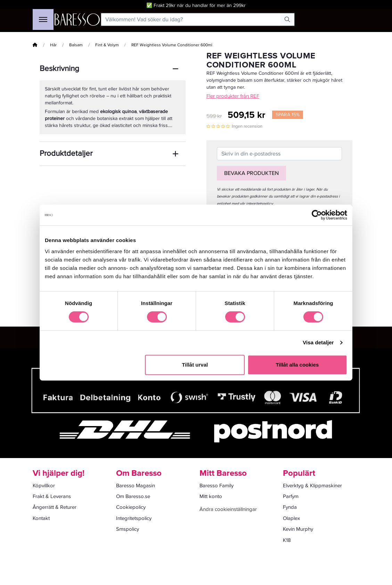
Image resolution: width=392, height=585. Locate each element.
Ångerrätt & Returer (55, 507)
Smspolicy (128, 529)
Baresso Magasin (136, 486)
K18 (287, 540)
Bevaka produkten (251, 173)
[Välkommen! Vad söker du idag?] (191, 19)
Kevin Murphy (298, 529)
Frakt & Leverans (52, 496)
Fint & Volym (107, 45)
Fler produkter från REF (233, 96)
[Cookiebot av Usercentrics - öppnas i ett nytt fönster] (317, 215)
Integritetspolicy (134, 518)
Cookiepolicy (131, 507)
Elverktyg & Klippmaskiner (312, 486)
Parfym (291, 496)
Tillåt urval (195, 365)
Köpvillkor (44, 486)
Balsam (76, 45)
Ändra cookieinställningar (228, 509)
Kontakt (41, 518)
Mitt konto (211, 496)
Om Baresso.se (133, 496)
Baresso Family (217, 486)
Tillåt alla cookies (297, 365)
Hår (53, 45)
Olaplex (291, 518)
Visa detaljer (318, 342)
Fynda (290, 507)
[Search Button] (287, 19)
